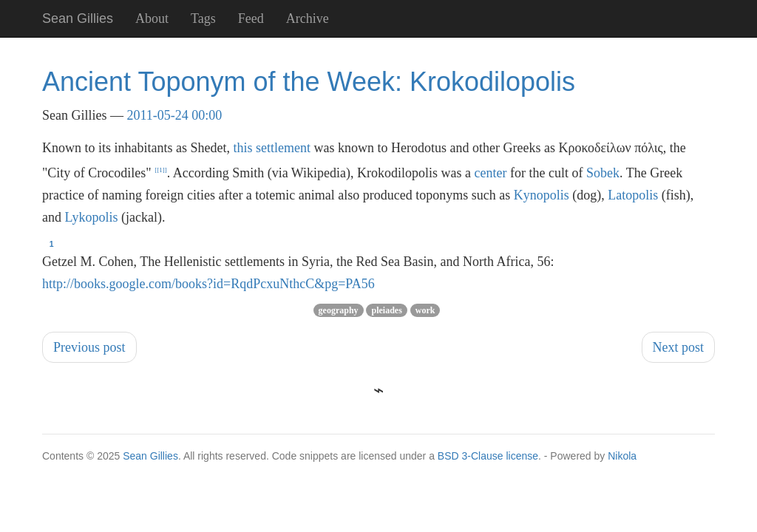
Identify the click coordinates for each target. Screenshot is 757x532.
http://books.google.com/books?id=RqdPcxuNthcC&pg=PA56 (208, 284)
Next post (679, 347)
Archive (308, 18)
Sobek (603, 173)
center (491, 173)
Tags (203, 18)
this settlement (271, 148)
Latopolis (633, 195)
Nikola (622, 456)
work (425, 310)
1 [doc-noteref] (161, 170)
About (152, 18)
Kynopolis (542, 195)
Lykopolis (92, 217)
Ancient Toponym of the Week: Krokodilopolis (309, 82)
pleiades (386, 310)
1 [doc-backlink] (52, 244)
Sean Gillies (150, 456)
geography (339, 310)
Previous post (89, 347)
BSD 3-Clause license (488, 456)
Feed (251, 18)
